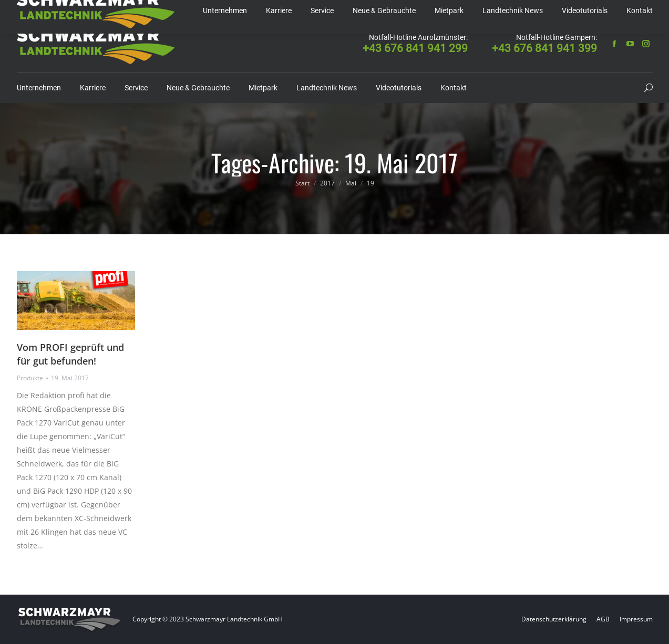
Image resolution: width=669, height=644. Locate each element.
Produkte (30, 378)
